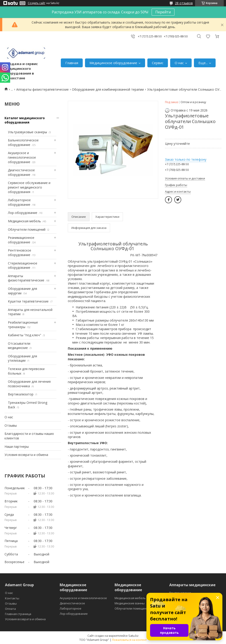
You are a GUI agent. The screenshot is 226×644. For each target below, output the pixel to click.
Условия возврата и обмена (26, 455)
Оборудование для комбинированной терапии (108, 89)
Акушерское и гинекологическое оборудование (22, 157)
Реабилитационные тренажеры (23, 325)
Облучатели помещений (27, 229)
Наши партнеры (17, 447)
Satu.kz (133, 636)
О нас (179, 63)
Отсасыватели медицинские (19, 346)
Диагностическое (72, 603)
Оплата (10, 609)
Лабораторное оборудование (19, 202)
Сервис (158, 63)
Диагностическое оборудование (21, 172)
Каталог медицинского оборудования (25, 120)
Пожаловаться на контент (129, 640)
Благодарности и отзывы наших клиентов (29, 436)
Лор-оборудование (23, 213)
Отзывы (11, 425)
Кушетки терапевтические (28, 301)
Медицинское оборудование (113, 63)
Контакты (12, 598)
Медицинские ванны (130, 603)
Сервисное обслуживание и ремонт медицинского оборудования (29, 187)
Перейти (163, 12)
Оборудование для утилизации (22, 358)
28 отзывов (184, 3)
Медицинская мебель (24, 221)
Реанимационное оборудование (21, 240)
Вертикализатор (21, 394)
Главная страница (18, 614)
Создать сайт (36, 3)
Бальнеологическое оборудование (23, 142)
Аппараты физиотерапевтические (42, 89)
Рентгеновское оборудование (20, 253)
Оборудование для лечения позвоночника (29, 384)
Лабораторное (71, 608)
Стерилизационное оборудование (23, 265)
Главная (72, 63)
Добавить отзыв (208, 36)
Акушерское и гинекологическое (83, 598)
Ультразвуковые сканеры (27, 132)
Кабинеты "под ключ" (25, 335)
